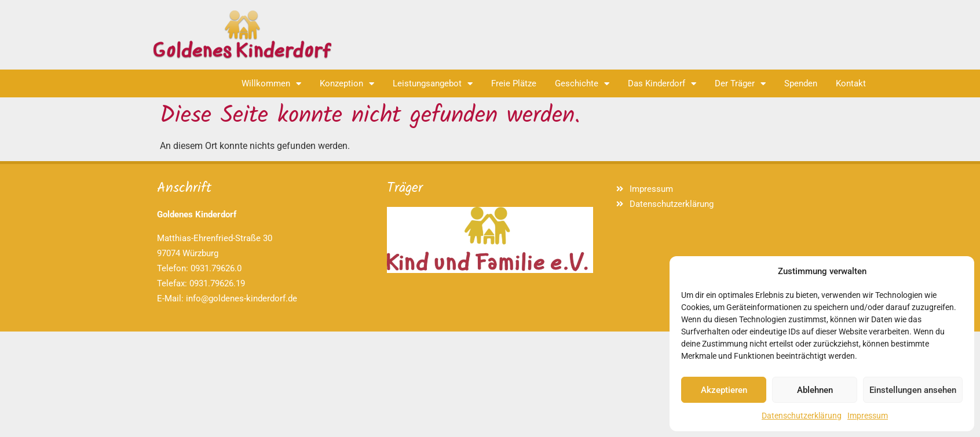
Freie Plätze (514, 83)
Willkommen (271, 84)
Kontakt (851, 83)
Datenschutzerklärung (802, 416)
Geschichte (582, 84)
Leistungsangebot (433, 84)
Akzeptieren (724, 390)
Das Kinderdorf (662, 84)
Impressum (868, 416)
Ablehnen (815, 390)
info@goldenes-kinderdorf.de (242, 298)
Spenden (801, 83)
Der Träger (740, 84)
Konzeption (347, 84)
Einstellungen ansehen (913, 390)
